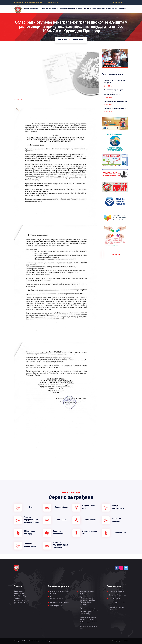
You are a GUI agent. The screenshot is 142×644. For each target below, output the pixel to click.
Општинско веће (115, 599)
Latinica (126, 2)
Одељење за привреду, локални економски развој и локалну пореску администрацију (89, 611)
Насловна (63, 40)
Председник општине (116, 592)
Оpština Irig (116, 254)
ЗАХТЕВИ (80, 9)
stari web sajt (119, 2)
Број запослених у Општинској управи (57, 598)
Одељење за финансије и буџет (88, 627)
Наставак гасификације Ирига (115, 108)
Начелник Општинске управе (87, 593)
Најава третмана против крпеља (116, 101)
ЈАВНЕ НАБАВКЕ (112, 9)
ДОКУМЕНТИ (123, 9)
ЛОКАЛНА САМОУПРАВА (50, 9)
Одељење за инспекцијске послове (59, 593)
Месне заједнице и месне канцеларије (118, 603)
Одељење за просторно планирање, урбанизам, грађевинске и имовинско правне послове (88, 620)
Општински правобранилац (60, 602)
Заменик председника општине (117, 608)
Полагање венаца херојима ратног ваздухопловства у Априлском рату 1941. (114, 92)
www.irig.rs (42, 641)
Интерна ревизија (56, 606)
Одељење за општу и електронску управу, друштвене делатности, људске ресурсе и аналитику (88, 601)
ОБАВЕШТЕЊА (35, 9)
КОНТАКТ (88, 9)
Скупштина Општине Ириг (118, 595)
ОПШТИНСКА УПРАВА (67, 9)
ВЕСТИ (26, 9)
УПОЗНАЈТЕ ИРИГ (98, 9)
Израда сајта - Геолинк (120, 641)
